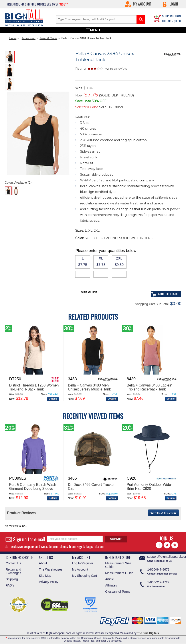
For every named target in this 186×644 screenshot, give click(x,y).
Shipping (12, 579)
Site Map (45, 576)
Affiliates (111, 585)
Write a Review (116, 69)
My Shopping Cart (85, 576)
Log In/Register (83, 563)
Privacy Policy (48, 582)
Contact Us (13, 563)
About (43, 563)
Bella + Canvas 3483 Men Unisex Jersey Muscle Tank (89, 387)
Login (174, 4)
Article (110, 579)
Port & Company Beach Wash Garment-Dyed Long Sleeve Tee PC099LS (33, 489)
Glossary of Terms (118, 592)
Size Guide (89, 292)
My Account (142, 4)
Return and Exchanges (13, 571)
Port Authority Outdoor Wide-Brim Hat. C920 (149, 487)
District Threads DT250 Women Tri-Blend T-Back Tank (34, 387)
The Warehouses (51, 569)
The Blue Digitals (148, 633)
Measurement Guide (119, 573)
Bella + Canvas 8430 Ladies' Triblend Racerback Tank (149, 387)
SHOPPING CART (172, 16)
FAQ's (10, 585)
